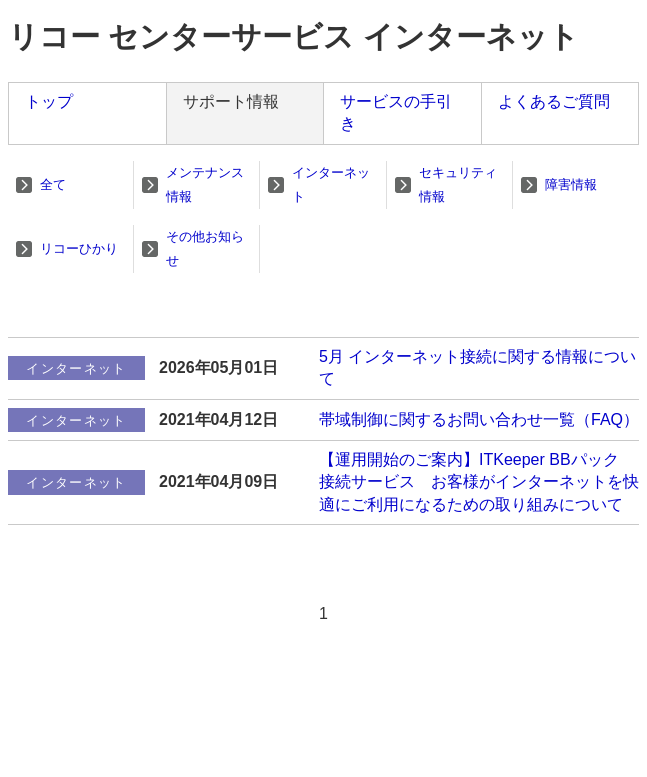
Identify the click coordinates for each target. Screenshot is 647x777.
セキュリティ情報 (458, 184)
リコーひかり (79, 248)
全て (53, 184)
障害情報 (571, 184)
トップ (49, 101)
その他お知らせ (205, 248)
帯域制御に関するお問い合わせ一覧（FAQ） (479, 419)
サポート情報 (231, 101)
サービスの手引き (396, 112)
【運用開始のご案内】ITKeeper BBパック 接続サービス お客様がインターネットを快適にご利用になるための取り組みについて (479, 482)
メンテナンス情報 (205, 184)
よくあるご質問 (554, 101)
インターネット (331, 184)
